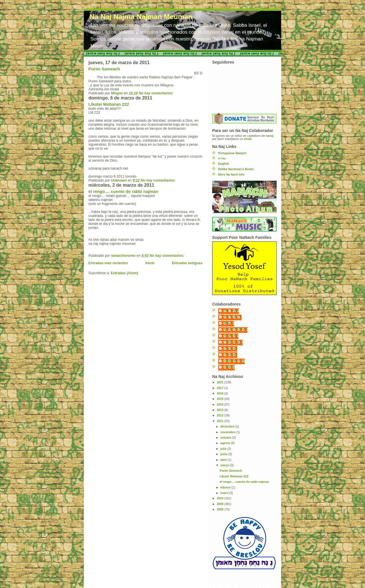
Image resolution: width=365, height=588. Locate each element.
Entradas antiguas (187, 263)
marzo (225, 465)
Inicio (150, 263)
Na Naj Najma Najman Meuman (141, 17)
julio (224, 449)
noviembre (228, 432)
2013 (220, 410)
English (224, 164)
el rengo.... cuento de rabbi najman (123, 192)
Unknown (231, 348)
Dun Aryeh (231, 311)
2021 (220, 382)
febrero (226, 488)
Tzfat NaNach (233, 342)
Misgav (229, 323)
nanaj (270, 136)
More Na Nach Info (231, 175)
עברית (222, 158)
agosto (226, 443)
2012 (220, 415)
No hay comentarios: (157, 93)
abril (224, 460)
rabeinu (229, 367)
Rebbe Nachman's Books (236, 169)
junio (224, 454)
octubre (226, 438)
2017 (220, 388)
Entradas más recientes (108, 263)
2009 (220, 504)
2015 (220, 399)
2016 (220, 393)
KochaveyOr (233, 317)
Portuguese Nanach (232, 153)
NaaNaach (231, 336)
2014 (220, 405)
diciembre (228, 427)
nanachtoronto (234, 361)
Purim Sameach (104, 69)
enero (225, 493)
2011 (220, 421)
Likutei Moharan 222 (109, 104)
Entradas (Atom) (124, 273)
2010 (220, 498)
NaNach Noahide (236, 329)
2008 (220, 509)
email (248, 139)
